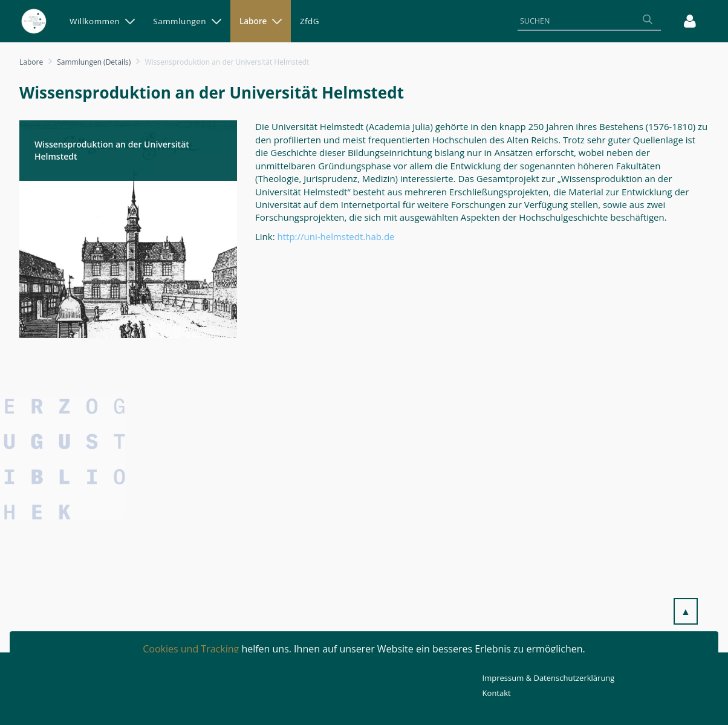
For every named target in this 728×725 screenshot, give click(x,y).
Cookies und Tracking (191, 649)
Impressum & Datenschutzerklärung (549, 678)
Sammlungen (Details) (94, 62)
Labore (31, 62)
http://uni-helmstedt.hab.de (336, 236)
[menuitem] (102, 21)
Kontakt (497, 693)
